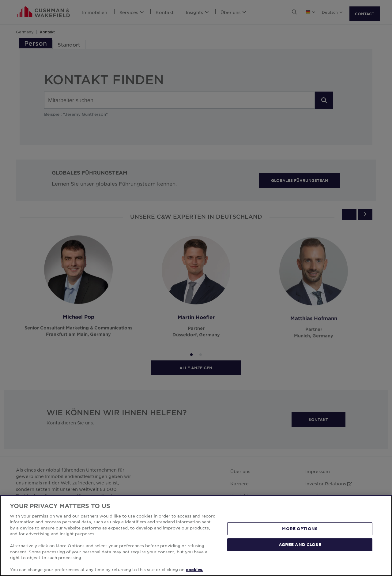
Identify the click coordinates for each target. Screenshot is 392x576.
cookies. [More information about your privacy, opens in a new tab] (195, 570)
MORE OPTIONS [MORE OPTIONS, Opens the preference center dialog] (300, 529)
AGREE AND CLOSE (300, 544)
